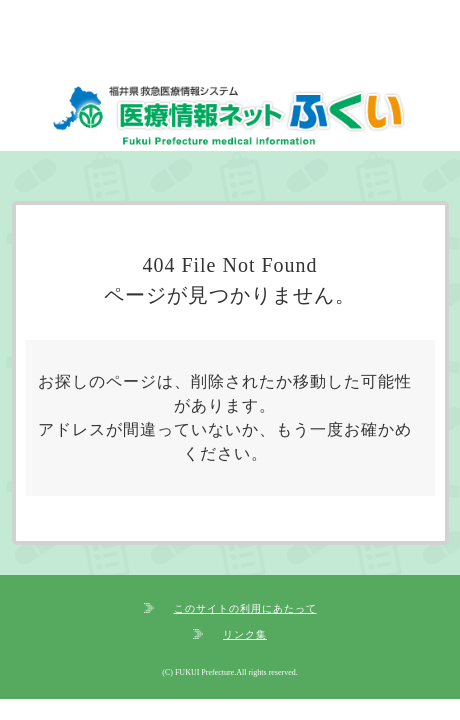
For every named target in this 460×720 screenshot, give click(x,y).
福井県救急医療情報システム (230, 118)
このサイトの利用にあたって (245, 608)
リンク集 (245, 634)
